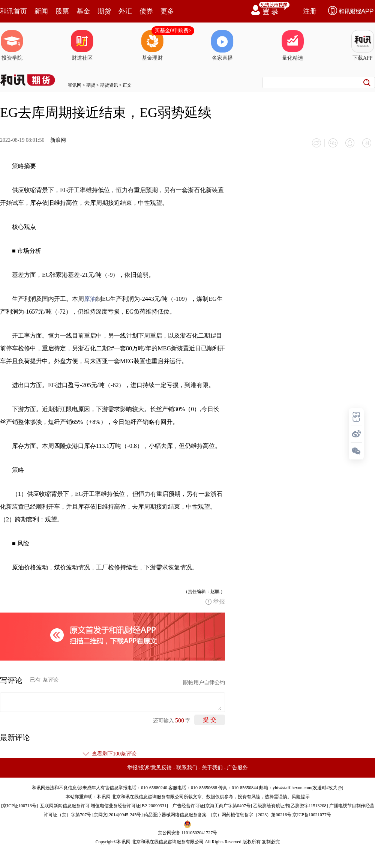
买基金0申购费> (173, 31)
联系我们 (187, 767)
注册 (310, 11)
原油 (90, 298)
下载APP (363, 45)
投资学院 (12, 45)
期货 (104, 11)
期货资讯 (109, 85)
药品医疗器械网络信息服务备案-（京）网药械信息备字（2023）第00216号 (217, 814)
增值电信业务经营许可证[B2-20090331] (129, 805)
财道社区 (82, 45)
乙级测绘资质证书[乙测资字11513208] (291, 805)
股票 (62, 11)
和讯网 (75, 85)
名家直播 (222, 45)
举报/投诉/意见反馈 (150, 767)
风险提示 (301, 796)
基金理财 (152, 45)
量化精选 (292, 45)
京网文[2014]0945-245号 (117, 814)
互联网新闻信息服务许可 (65, 805)
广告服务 (237, 767)
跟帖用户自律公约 (204, 682)
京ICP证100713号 (19, 805)
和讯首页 (13, 11)
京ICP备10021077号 (312, 814)
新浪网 (58, 140)
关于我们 (212, 767)
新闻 (41, 11)
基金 (83, 11)
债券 (146, 11)
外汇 (125, 11)
